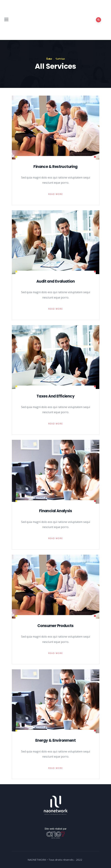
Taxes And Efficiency (55, 396)
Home (49, 59)
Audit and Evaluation (55, 281)
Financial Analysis (55, 511)
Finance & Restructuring (55, 167)
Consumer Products (55, 626)
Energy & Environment (55, 740)
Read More (56, 194)
